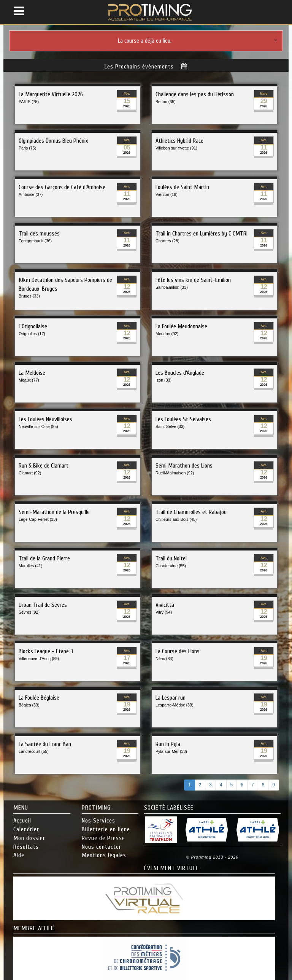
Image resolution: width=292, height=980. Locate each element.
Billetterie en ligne (106, 829)
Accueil (22, 821)
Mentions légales (104, 855)
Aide (19, 855)
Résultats (26, 847)
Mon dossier (29, 838)
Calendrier (26, 829)
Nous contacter (102, 847)
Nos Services (98, 821)
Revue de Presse (103, 838)
